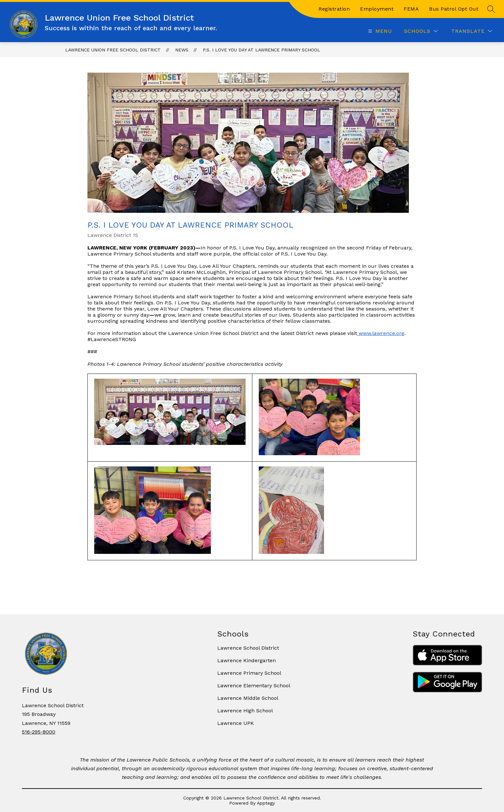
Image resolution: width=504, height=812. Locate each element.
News (182, 50)
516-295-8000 (39, 732)
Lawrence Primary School (249, 673)
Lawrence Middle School (248, 698)
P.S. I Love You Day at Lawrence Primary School (261, 50)
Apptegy (266, 803)
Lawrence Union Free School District (113, 50)
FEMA (411, 9)
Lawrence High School (245, 711)
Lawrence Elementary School (254, 686)
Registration (334, 9)
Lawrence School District (248, 648)
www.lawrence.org (382, 333)
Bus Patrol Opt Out (454, 9)
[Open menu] (379, 31)
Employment (377, 9)
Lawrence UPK (236, 723)
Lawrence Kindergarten (247, 660)
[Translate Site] (472, 31)
